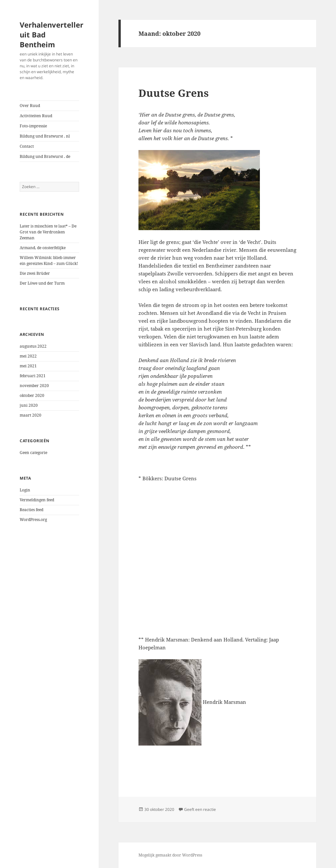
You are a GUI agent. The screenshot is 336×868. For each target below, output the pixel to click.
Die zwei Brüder (35, 273)
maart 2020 (31, 415)
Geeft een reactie (200, 809)
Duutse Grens (174, 93)
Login (25, 490)
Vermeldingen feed (37, 500)
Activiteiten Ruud (36, 116)
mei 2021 (28, 366)
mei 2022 (28, 356)
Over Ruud (30, 106)
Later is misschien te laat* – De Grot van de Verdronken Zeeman (48, 232)
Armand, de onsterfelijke (43, 248)
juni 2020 (29, 405)
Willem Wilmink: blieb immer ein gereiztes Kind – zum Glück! (49, 260)
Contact (27, 146)
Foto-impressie (33, 126)
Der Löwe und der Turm (42, 283)
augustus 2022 (33, 346)
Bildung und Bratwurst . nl (45, 136)
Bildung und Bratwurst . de (45, 156)
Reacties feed (31, 510)
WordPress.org (33, 520)
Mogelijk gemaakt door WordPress (170, 855)
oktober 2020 (32, 395)
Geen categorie (33, 453)
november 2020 (34, 386)
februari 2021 (33, 376)
